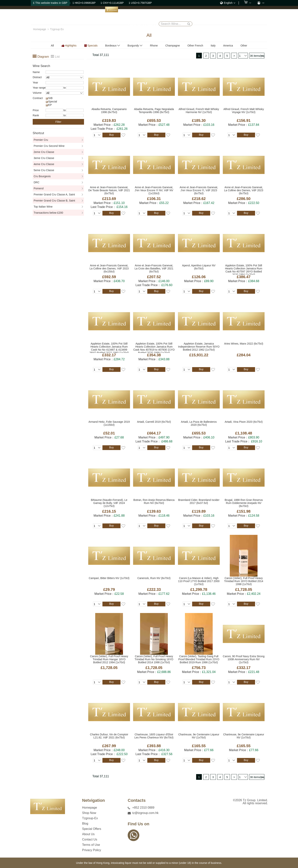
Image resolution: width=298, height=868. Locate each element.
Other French (195, 46)
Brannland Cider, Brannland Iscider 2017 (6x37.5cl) (199, 501)
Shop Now (129, 15)
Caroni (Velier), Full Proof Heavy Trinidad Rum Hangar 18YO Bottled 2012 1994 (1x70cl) (109, 659)
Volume (37, 93)
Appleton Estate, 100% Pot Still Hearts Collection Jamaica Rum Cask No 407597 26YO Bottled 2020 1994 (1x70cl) (244, 269)
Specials (92, 46)
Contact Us (220, 15)
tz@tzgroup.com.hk (145, 813)
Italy (213, 46)
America (228, 46)
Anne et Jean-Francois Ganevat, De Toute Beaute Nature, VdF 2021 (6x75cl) (109, 190)
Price (36, 110)
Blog (164, 15)
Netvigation (94, 800)
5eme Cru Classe (44, 170)
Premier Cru (41, 140)
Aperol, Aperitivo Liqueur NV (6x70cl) (199, 267)
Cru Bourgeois (42, 176)
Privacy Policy (92, 850)
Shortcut (38, 133)
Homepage (110, 15)
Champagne (173, 46)
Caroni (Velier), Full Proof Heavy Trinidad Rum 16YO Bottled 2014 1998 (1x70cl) (244, 581)
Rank (36, 115)
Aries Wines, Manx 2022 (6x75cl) (244, 344)
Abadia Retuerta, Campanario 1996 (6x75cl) (109, 111)
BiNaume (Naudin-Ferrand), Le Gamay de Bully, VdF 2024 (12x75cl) (109, 503)
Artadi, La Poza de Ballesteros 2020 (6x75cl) (199, 423)
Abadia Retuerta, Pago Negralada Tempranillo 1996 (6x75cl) (154, 111)
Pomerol (39, 188)
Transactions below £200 (48, 213)
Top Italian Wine (43, 207)
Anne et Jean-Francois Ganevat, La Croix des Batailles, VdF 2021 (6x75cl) (154, 268)
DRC (36, 182)
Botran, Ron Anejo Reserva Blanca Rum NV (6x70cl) (154, 501)
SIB (50, 98)
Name (36, 72)
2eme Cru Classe (44, 152)
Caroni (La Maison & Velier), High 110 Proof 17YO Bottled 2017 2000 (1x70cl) (199, 581)
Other (244, 46)
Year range (39, 88)
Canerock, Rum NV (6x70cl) (154, 578)
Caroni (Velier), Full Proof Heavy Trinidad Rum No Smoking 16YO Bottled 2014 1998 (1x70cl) (154, 659)
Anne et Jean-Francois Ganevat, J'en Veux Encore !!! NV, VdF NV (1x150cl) (154, 190)
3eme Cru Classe (44, 158)
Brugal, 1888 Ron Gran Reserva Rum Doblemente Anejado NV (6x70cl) (244, 503)
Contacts (137, 800)
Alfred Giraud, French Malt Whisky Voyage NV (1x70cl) (244, 111)
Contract (38, 98)
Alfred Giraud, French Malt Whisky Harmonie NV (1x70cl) (199, 111)
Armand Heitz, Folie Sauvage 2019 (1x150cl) (109, 423)
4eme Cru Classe (44, 164)
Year (35, 83)
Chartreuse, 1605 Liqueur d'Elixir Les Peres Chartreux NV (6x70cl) (154, 736)
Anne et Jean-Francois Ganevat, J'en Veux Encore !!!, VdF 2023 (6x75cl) (199, 190)
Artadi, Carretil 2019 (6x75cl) (154, 422)
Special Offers (181, 15)
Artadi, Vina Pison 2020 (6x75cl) (244, 422)
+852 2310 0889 (143, 808)
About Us (201, 15)
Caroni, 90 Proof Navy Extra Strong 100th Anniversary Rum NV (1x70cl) (244, 659)
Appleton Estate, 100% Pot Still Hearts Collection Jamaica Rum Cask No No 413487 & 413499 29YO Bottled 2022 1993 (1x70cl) (109, 347)
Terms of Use (91, 845)
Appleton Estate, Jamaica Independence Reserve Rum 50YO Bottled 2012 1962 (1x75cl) (199, 347)
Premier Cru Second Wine (49, 146)
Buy (111, 135)
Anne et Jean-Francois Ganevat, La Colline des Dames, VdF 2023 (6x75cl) (244, 190)
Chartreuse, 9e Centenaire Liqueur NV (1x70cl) (199, 736)
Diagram (43, 57)
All (52, 46)
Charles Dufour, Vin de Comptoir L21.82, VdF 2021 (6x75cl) (109, 736)
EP (50, 105)
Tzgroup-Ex (149, 15)
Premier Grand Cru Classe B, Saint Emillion (54, 201)
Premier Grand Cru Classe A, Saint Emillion (54, 195)
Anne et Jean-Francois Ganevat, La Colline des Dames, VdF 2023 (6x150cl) (109, 268)
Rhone (154, 46)
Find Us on (139, 824)
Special (53, 102)
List (57, 57)
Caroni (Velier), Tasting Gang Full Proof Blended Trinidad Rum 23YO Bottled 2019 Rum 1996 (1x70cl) (199, 659)
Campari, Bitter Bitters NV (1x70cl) (109, 578)
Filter (58, 122)
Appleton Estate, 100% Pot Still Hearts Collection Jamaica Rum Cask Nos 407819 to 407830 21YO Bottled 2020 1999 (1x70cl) (154, 347)
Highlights (71, 46)
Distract (37, 77)
